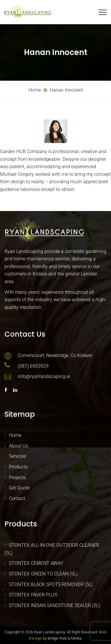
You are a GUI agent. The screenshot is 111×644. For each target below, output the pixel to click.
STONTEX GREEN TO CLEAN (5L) (43, 574)
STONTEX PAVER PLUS (33, 595)
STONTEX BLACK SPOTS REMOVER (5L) (51, 584)
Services (17, 456)
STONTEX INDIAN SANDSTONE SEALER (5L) (54, 605)
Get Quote (19, 488)
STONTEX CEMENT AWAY (36, 563)
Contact (17, 498)
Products (18, 467)
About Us (18, 446)
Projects (17, 477)
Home (15, 435)
